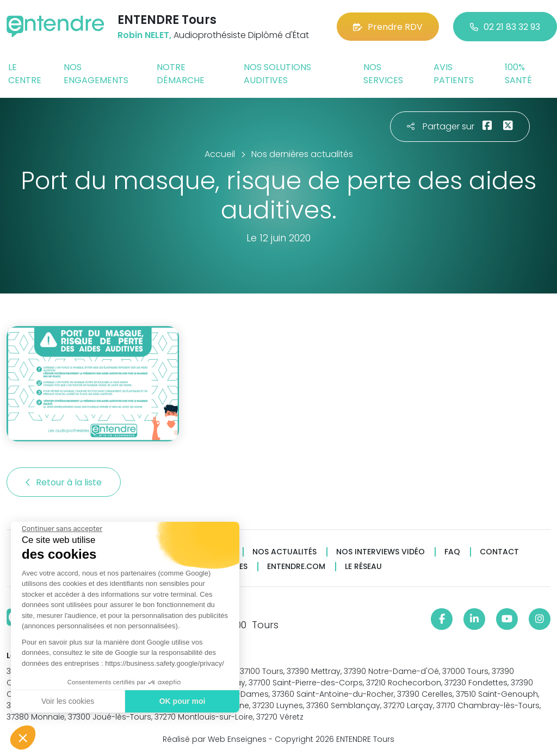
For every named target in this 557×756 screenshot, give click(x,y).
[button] (23, 738)
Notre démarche (181, 74)
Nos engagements (96, 74)
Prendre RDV (388, 27)
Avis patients (454, 74)
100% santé (518, 74)
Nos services (383, 74)
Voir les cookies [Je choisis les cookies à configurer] (67, 701)
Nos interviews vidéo (380, 552)
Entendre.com (296, 567)
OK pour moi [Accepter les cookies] (181, 701)
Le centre (25, 74)
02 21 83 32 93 (505, 27)
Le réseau (363, 567)
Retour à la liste (64, 482)
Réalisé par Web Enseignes (215, 739)
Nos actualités (284, 552)
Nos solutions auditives (277, 74)
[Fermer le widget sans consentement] (61, 529)
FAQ (452, 552)
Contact (499, 552)
